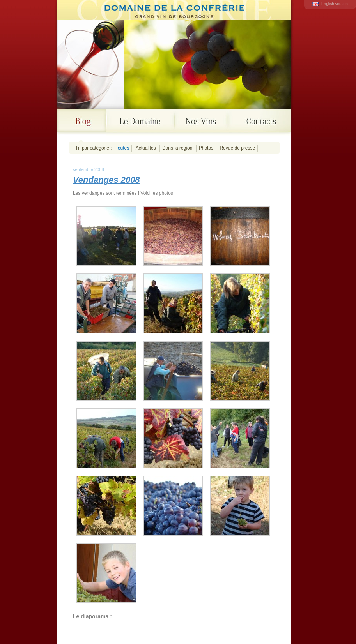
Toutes (122, 148)
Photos (206, 148)
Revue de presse (237, 148)
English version (335, 4)
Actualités (146, 148)
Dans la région (177, 148)
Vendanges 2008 (106, 180)
